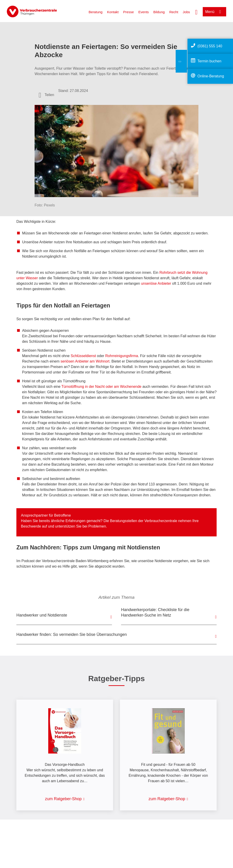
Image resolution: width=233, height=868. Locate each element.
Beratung (96, 12)
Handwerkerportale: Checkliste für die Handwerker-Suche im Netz (155, 612)
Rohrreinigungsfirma (122, 356)
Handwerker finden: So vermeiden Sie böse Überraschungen (72, 635)
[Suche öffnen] (196, 12)
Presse (128, 12)
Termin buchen (209, 61)
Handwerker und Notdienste (42, 615)
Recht (174, 12)
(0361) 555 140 (210, 46)
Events (144, 12)
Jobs (186, 12)
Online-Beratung (211, 76)
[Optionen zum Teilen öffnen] (46, 95)
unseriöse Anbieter (156, 283)
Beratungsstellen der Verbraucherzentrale (143, 521)
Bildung (159, 12)
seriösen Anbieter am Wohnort (85, 361)
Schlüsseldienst (83, 356)
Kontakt (113, 12)
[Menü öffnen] (214, 12)
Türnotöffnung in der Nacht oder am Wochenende (101, 387)
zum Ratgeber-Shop (63, 799)
